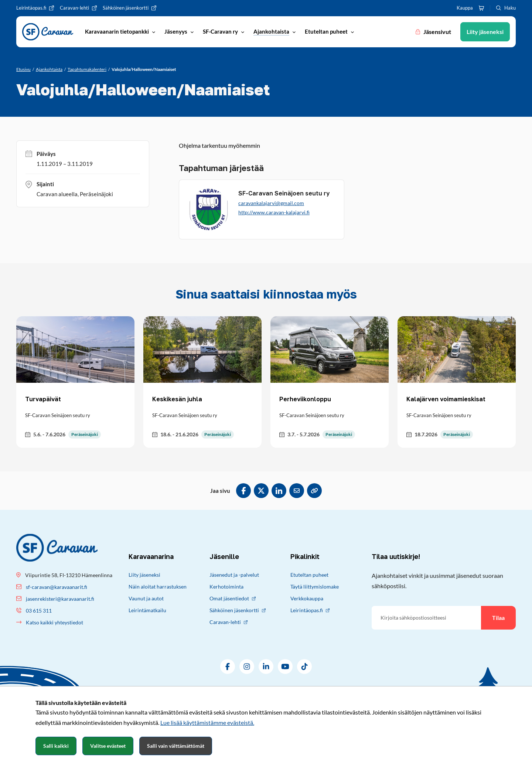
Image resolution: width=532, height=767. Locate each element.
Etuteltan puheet (309, 575)
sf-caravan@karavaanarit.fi (57, 587)
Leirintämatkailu (147, 610)
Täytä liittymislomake (315, 587)
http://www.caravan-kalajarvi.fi (274, 212)
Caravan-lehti (229, 622)
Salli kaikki (56, 746)
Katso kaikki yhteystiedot (54, 622)
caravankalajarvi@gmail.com (271, 203)
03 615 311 (39, 611)
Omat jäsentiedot (233, 598)
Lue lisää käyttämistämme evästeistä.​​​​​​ (207, 722)
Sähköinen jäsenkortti (238, 610)
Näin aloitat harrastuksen (158, 587)
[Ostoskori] (481, 8)
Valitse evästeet (108, 746)
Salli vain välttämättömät (176, 746)
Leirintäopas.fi (310, 610)
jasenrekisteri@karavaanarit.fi (60, 599)
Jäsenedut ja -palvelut (234, 575)
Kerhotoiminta (226, 587)
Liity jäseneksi (144, 575)
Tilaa (498, 618)
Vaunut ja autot (146, 598)
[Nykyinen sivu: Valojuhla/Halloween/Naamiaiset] (144, 69)
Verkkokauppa (307, 598)
